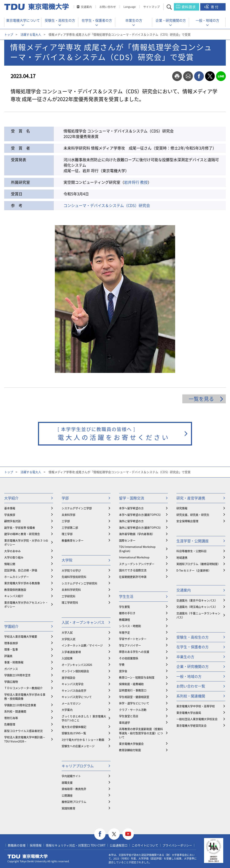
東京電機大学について (23, 20)
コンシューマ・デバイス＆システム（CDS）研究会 (107, 205)
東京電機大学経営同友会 (191, 725)
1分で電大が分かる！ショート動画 (83, 740)
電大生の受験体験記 (74, 727)
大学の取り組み (14, 557)
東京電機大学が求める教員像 (22, 583)
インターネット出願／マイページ (82, 645)
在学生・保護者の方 (97, 20)
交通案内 (86, 7)
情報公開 (10, 564)
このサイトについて (145, 845)
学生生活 (126, 596)
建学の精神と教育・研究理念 (22, 534)
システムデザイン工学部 (77, 508)
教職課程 (124, 620)
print (177, 76)
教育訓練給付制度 (130, 750)
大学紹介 (11, 498)
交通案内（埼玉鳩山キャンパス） (197, 607)
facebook (199, 76)
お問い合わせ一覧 (191, 686)
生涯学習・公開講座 (193, 541)
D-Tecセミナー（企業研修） (194, 570)
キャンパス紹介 (14, 596)
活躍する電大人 (31, 34)
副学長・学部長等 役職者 (20, 527)
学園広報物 (11, 682)
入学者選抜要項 (71, 652)
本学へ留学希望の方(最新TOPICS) (140, 515)
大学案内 (67, 710)
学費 (122, 664)
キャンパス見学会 (73, 684)
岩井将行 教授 (136, 182)
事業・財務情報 (14, 662)
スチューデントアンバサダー (137, 564)
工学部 (66, 521)
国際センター (127, 540)
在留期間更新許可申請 (133, 577)
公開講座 (67, 795)
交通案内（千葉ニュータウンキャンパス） (198, 615)
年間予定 (124, 632)
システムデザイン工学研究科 (79, 583)
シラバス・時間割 (130, 626)
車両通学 (124, 722)
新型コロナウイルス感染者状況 (23, 731)
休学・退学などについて (134, 703)
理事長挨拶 (11, 643)
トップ (9, 34)
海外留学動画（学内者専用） (137, 534)
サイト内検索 (173, 7)
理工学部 (67, 534)
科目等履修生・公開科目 (191, 551)
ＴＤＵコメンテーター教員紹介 (23, 688)
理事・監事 (11, 649)
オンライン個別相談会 (75, 671)
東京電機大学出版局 (189, 713)
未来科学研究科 (71, 590)
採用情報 (36, 845)
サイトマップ (152, 7)
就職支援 (67, 782)
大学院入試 (68, 639)
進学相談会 (68, 678)
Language (130, 7)
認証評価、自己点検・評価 (21, 570)
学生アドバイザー (130, 645)
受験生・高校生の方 (60, 20)
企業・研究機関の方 (171, 20)
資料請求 (189, 7)
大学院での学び (71, 570)
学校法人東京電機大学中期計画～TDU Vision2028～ (25, 739)
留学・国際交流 (132, 498)
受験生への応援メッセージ (78, 746)
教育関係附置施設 (15, 590)
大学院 (67, 560)
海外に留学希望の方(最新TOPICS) (140, 527)
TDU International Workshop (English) (137, 549)
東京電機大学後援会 (131, 744)
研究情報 (182, 508)
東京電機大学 (28, 856)
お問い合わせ (108, 7)
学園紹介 (11, 626)
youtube (128, 834)
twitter (210, 76)
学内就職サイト (71, 776)
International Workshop (134, 557)
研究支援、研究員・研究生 (193, 515)
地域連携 (182, 557)
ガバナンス (11, 669)
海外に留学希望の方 (131, 521)
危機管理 (10, 724)
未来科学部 (68, 515)
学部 (65, 498)
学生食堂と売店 (129, 716)
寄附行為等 (11, 718)
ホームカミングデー (17, 577)
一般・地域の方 (207, 20)
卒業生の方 (134, 20)
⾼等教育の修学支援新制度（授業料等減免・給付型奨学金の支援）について (141, 733)
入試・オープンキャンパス (83, 622)
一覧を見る (201, 399)
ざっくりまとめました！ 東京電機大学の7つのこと (84, 718)
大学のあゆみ (12, 551)
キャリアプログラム (78, 766)
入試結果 (67, 658)
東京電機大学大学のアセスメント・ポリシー (26, 605)
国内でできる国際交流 (133, 570)
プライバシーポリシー (177, 845)
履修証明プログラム (74, 802)
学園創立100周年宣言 (17, 675)
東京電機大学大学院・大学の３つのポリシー (26, 542)
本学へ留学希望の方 (131, 508)
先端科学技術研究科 (74, 577)
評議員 (8, 656)
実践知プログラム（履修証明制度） (198, 564)
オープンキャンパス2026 (77, 665)
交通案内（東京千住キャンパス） (197, 600)
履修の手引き (127, 613)
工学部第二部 (70, 527)
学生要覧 (124, 607)
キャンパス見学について (77, 697)
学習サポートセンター (133, 639)
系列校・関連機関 (15, 711)
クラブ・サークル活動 (133, 710)
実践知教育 (68, 808)
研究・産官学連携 (191, 498)
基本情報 (10, 508)
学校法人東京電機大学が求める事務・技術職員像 (25, 697)
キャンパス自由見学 (74, 690)
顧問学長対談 (12, 521)
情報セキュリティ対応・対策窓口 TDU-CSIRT (76, 845)
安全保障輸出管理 (187, 521)
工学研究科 (68, 596)
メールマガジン (71, 703)
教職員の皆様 (17, 845)
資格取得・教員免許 (74, 789)
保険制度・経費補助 (131, 684)
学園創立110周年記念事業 (20, 705)
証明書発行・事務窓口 (133, 690)
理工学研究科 (70, 602)
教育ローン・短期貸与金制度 (137, 677)
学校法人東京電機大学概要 (21, 636)
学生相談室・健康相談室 (134, 697)
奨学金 (123, 671)
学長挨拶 (10, 515)
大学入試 (67, 632)
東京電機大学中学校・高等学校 (196, 706)
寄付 (215, 7)
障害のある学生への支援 (134, 652)
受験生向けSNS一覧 (74, 733)
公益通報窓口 (119, 845)
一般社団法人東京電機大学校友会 (197, 719)
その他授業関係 (129, 658)
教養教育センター (73, 540)
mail (188, 76)
